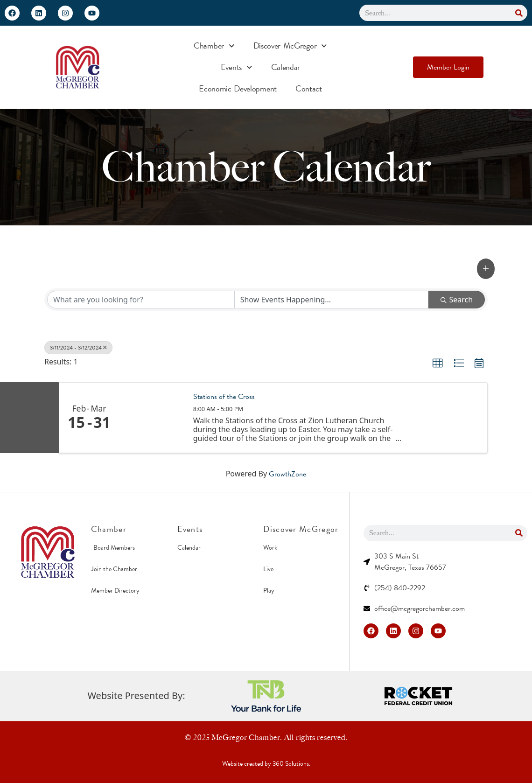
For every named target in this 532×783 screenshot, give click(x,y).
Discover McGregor (290, 46)
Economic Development (238, 88)
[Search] (519, 13)
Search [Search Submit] (457, 300)
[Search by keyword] (141, 300)
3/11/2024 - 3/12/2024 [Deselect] (78, 348)
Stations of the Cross (224, 397)
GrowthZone (287, 474)
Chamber (214, 46)
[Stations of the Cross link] (152, 418)
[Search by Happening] (332, 300)
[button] (486, 269)
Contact (309, 88)
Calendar (286, 67)
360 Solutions (291, 764)
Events (237, 67)
